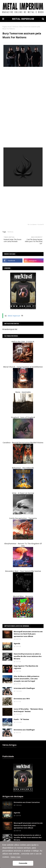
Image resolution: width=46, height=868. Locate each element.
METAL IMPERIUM (23, 19)
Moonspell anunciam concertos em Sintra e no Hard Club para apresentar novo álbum (28, 634)
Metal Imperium (14, 316)
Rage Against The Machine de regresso (26, 667)
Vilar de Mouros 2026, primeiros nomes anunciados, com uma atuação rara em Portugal (26, 679)
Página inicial (7, 27)
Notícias (15, 27)
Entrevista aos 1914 (22, 699)
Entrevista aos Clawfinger (24, 730)
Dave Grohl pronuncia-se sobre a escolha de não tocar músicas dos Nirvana (28, 656)
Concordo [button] (23, 863)
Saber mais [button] (16, 857)
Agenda (17, 643)
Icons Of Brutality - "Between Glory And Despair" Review (28, 710)
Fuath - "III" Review (21, 719)
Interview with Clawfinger (24, 688)
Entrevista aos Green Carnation (27, 802)
